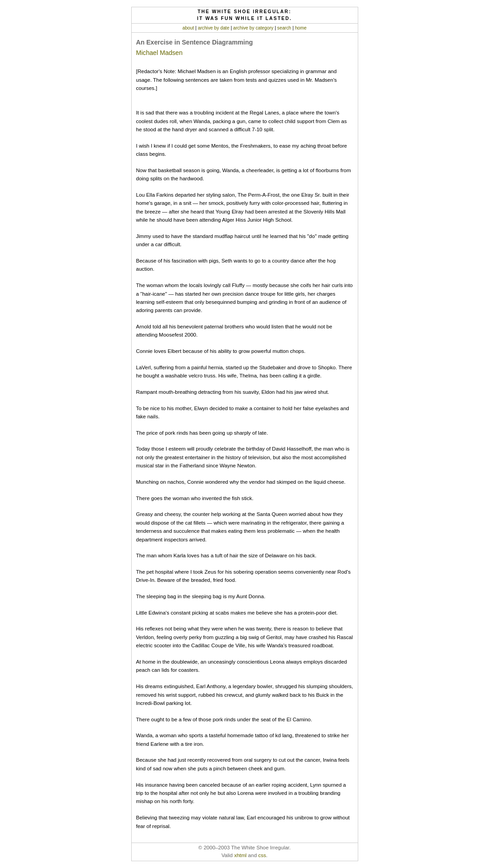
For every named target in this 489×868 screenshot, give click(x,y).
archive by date (214, 28)
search (284, 28)
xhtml (241, 855)
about (188, 28)
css (262, 855)
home (301, 28)
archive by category (253, 28)
